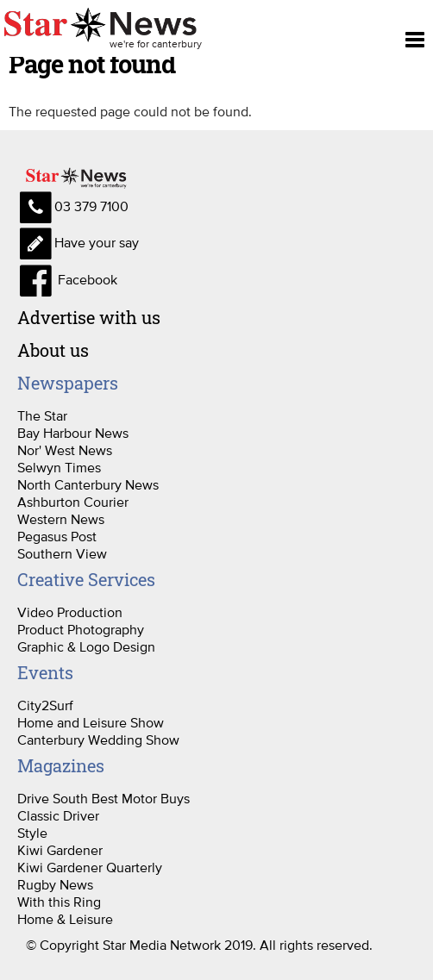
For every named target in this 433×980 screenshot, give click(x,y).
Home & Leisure (65, 919)
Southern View (62, 553)
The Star (42, 415)
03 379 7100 (73, 206)
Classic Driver (58, 815)
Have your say (78, 242)
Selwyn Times (59, 467)
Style (32, 833)
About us (53, 350)
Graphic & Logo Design (86, 646)
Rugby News (55, 884)
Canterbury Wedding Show (98, 740)
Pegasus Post (57, 536)
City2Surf (45, 705)
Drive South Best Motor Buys (104, 798)
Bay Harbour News (73, 433)
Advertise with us (89, 317)
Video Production (70, 612)
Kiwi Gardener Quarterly (90, 867)
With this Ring (59, 902)
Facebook (67, 279)
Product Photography (81, 629)
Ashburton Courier (73, 502)
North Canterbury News (88, 484)
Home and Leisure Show (91, 722)
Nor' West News (65, 450)
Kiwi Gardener (60, 850)
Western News (61, 519)
